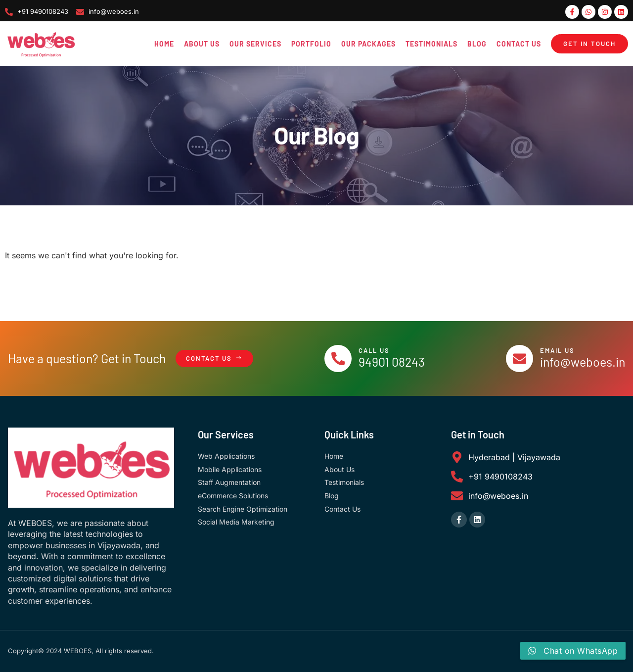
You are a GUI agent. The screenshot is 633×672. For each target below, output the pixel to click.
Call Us (375, 350)
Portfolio (311, 44)
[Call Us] (338, 359)
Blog (477, 44)
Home (164, 44)
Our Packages (368, 44)
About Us (202, 44)
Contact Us (519, 44)
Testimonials (431, 44)
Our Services (255, 44)
